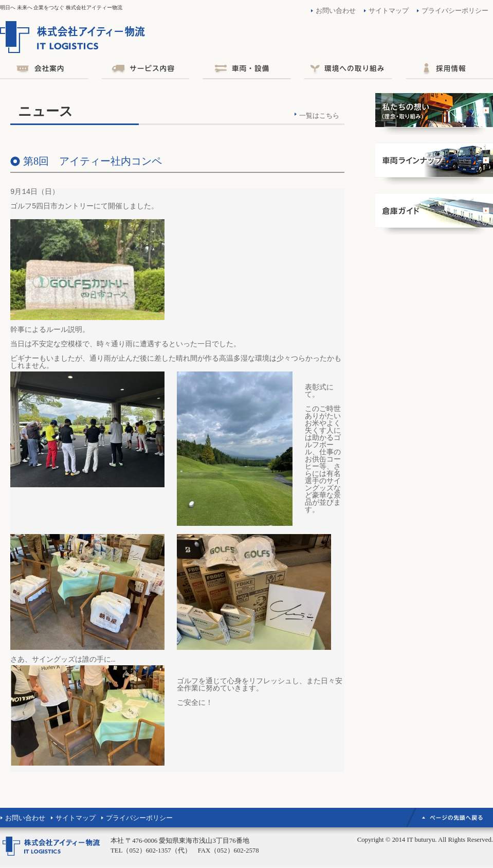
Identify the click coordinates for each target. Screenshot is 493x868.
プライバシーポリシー (455, 11)
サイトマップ (389, 11)
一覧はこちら (319, 116)
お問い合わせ (336, 11)
